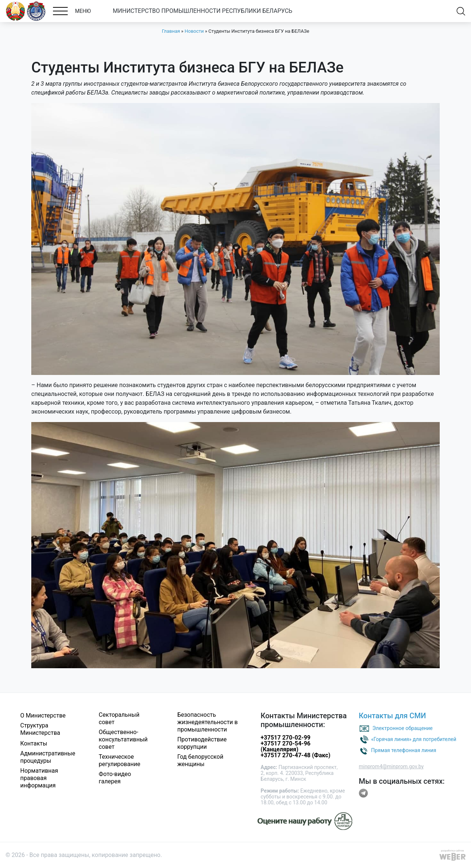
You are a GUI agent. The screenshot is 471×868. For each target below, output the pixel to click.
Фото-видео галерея (115, 778)
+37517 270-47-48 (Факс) (295, 755)
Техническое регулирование (119, 760)
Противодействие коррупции (202, 743)
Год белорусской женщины (200, 760)
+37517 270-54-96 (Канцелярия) (285, 746)
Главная (171, 31)
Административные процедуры (48, 757)
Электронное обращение (403, 728)
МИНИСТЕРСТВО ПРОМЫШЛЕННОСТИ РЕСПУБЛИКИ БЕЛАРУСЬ (203, 11)
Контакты (34, 743)
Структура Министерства (40, 729)
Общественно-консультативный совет (123, 739)
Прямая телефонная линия (403, 750)
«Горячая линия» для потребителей (414, 739)
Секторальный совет (119, 718)
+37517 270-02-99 (285, 738)
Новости (194, 31)
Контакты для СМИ (392, 716)
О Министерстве (43, 715)
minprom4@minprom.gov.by (391, 766)
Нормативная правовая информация (39, 778)
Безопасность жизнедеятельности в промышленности (208, 722)
